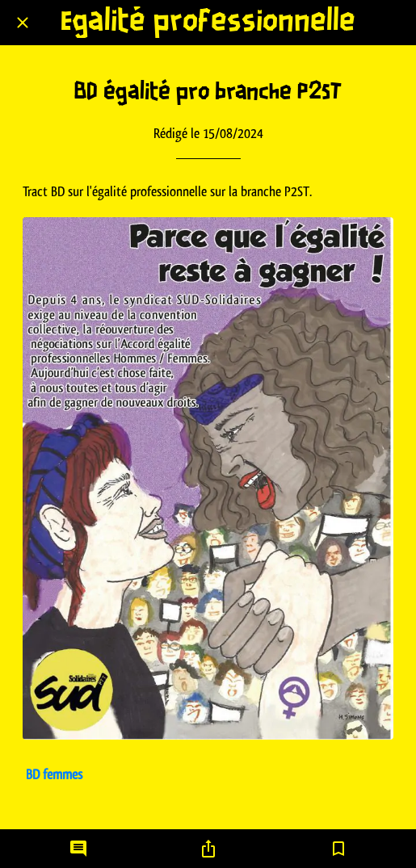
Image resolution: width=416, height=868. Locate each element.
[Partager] (208, 849)
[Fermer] (23, 23)
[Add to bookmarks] (338, 849)
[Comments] (78, 849)
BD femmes (54, 774)
